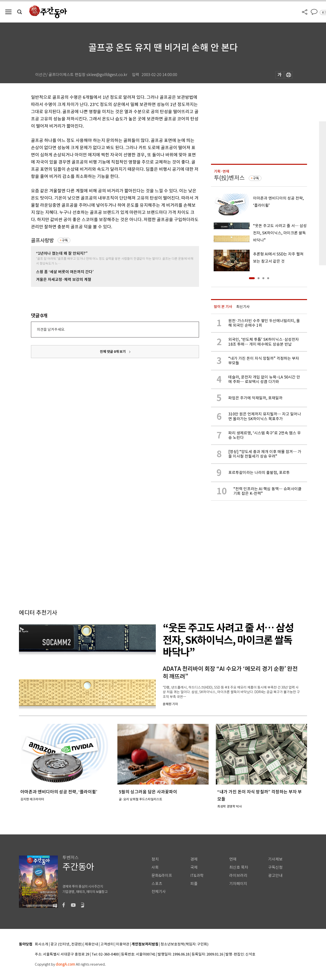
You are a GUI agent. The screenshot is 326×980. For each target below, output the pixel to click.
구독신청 (275, 867)
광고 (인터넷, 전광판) (66, 944)
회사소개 (42, 944)
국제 (194, 867)
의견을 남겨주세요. (51, 329)
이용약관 (123, 944)
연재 (233, 859)
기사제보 (275, 859)
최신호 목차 (239, 867)
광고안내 (275, 876)
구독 (65, 240)
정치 (155, 859)
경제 (194, 859)
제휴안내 (91, 944)
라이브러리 (238, 876)
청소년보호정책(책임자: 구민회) (184, 944)
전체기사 (159, 892)
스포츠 (157, 884)
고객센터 (107, 944)
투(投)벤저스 (229, 178)
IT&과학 (197, 876)
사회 (155, 867)
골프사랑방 (42, 240)
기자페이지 (238, 884)
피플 (194, 884)
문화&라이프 (162, 876)
